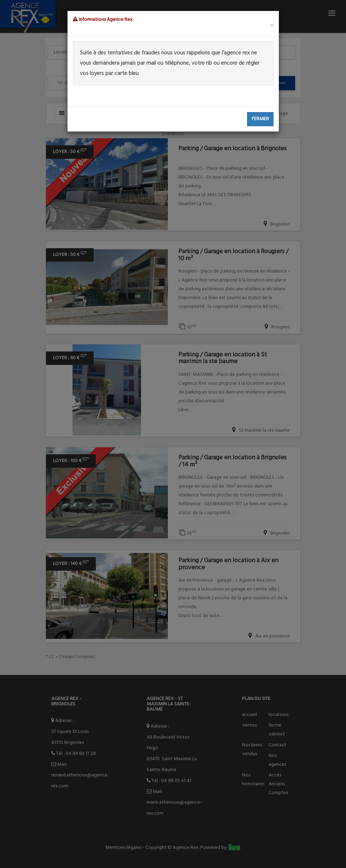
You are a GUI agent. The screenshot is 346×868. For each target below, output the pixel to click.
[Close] (272, 26)
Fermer (260, 119)
